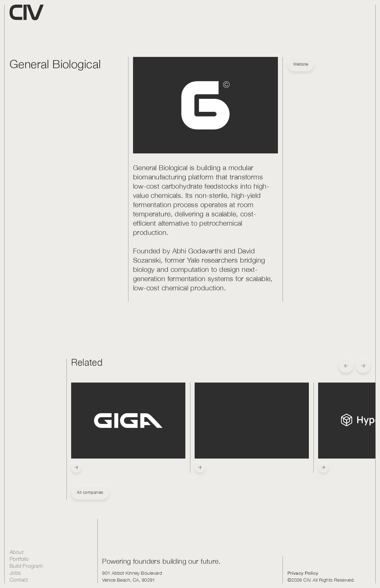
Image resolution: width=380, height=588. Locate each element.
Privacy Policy (303, 573)
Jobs (15, 573)
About (16, 552)
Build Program (26, 566)
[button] (346, 366)
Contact (19, 580)
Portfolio (19, 559)
